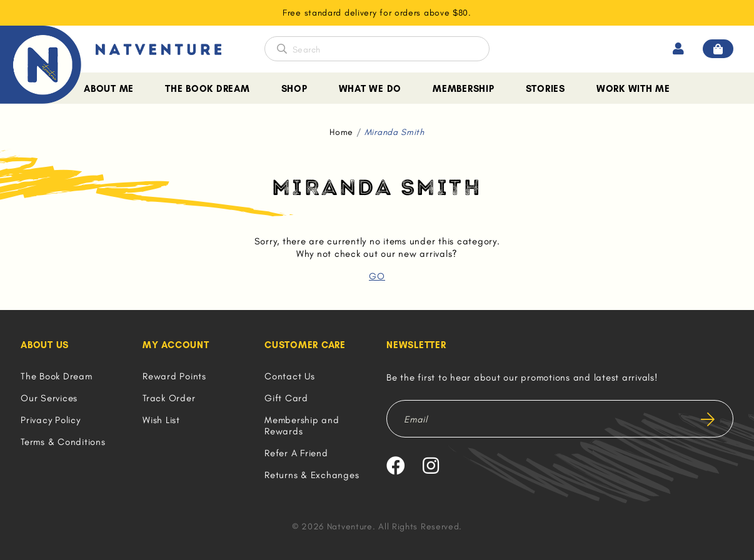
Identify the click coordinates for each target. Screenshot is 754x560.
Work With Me (633, 89)
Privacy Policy (51, 420)
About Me (109, 89)
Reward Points (174, 376)
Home (341, 132)
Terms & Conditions (63, 442)
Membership (464, 89)
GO (377, 276)
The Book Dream (208, 89)
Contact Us (290, 376)
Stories (545, 89)
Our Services (49, 398)
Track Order (169, 398)
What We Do (370, 89)
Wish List (161, 420)
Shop (294, 89)
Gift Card (286, 398)
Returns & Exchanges (312, 475)
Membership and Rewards (302, 426)
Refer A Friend (296, 453)
